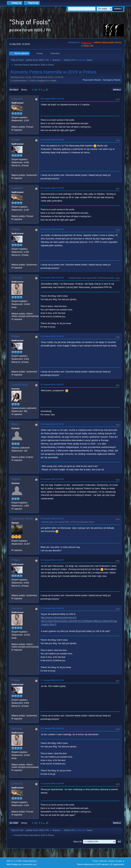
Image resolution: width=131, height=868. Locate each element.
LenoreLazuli (20, 385)
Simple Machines (30, 861)
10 (47, 90)
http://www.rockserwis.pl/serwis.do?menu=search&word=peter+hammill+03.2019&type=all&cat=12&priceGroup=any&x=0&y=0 (79, 621)
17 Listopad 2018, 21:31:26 (52, 728)
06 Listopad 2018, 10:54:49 (52, 479)
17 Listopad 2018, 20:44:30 (52, 680)
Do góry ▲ (120, 861)
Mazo (15, 424)
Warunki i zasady (107, 861)
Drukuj (117, 90)
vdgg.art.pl (86, 42)
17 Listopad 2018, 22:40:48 (52, 783)
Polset (15, 140)
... (44, 90)
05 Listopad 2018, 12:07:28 (52, 99)
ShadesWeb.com (30, 864)
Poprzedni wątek (92, 80)
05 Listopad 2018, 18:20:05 (52, 229)
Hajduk (16, 479)
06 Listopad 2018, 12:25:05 (52, 519)
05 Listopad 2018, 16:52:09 (52, 140)
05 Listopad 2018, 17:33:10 (52, 188)
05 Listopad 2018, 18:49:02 (52, 336)
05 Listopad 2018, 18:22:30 (52, 278)
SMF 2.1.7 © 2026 (14, 861)
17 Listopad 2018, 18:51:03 (52, 608)
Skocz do (78, 842)
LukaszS (17, 99)
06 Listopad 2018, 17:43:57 (52, 560)
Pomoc (96, 861)
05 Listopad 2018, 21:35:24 (52, 424)
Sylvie (89, 60)
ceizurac (17, 278)
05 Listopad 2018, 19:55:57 (52, 385)
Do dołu (14, 90)
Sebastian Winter (22, 519)
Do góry (14, 823)
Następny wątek (112, 80)
